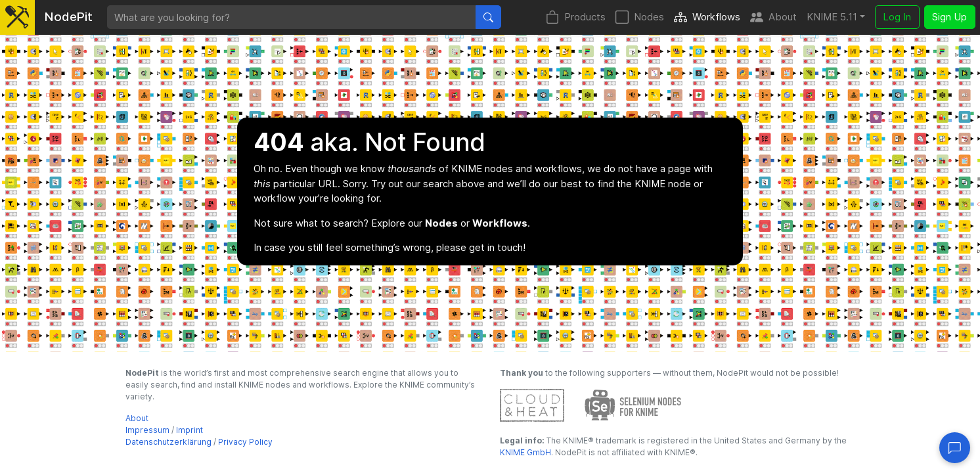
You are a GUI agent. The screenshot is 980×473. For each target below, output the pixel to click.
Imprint (189, 430)
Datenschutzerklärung (168, 442)
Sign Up (949, 17)
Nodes (640, 17)
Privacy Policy (245, 442)
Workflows (707, 17)
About (773, 17)
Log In (897, 17)
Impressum (147, 430)
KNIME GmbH (525, 452)
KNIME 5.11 (832, 17)
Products (576, 17)
